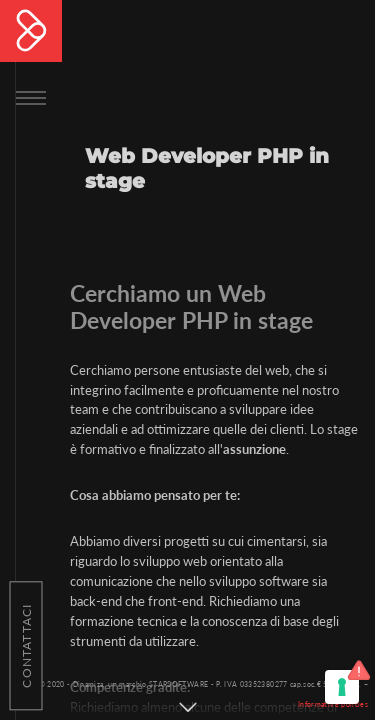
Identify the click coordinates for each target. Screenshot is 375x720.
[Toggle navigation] (31, 96)
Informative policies (333, 704)
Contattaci (26, 645)
